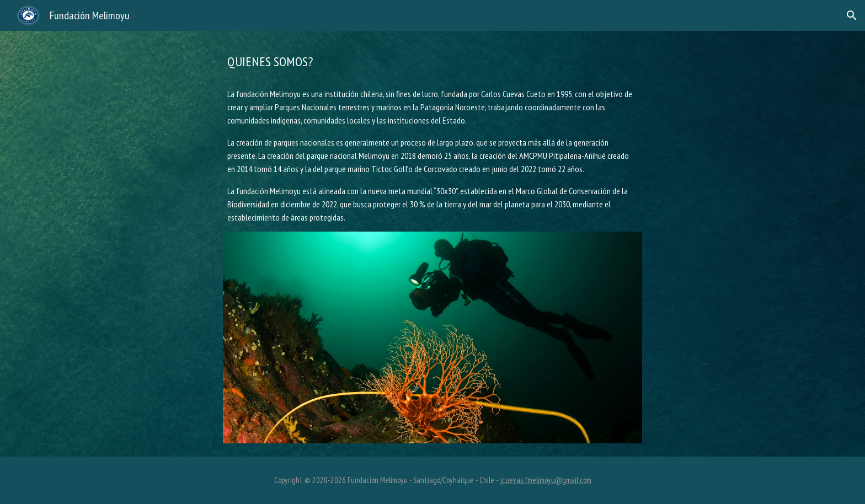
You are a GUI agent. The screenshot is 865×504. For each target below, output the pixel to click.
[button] (852, 15)
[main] (432, 62)
